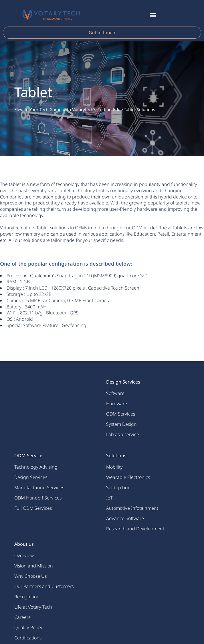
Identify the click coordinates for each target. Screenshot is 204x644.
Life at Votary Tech (33, 607)
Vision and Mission (34, 566)
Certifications (28, 638)
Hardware (117, 404)
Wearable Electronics (128, 477)
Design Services (31, 477)
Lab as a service (123, 434)
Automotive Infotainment (132, 508)
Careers (22, 617)
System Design (121, 424)
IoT (109, 498)
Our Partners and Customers (44, 586)
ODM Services (121, 414)
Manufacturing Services (39, 487)
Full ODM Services (33, 508)
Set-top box (118, 487)
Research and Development (135, 529)
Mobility (114, 467)
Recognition (27, 597)
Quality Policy (28, 627)
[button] (153, 15)
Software (115, 393)
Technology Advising (36, 467)
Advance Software (125, 518)
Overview (24, 555)
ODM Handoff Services (38, 498)
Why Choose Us (30, 576)
